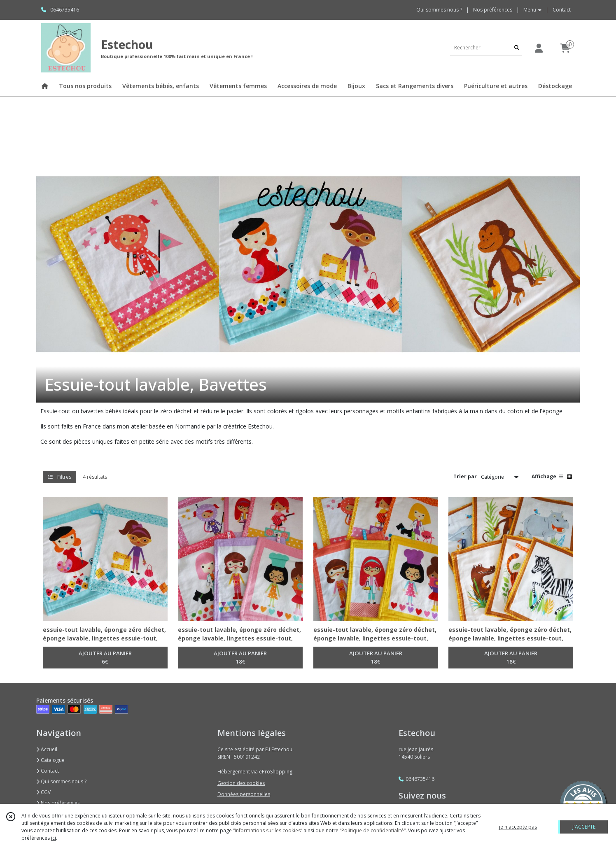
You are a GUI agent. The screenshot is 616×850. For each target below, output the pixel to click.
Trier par (465, 476)
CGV (43, 792)
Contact (562, 10)
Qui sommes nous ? (61, 781)
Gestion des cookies (241, 783)
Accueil (47, 749)
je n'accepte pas (518, 827)
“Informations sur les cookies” (268, 830)
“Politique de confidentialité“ (373, 830)
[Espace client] (539, 48)
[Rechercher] (517, 48)
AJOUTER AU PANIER (105, 658)
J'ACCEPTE (584, 827)
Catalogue (50, 760)
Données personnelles (244, 794)
